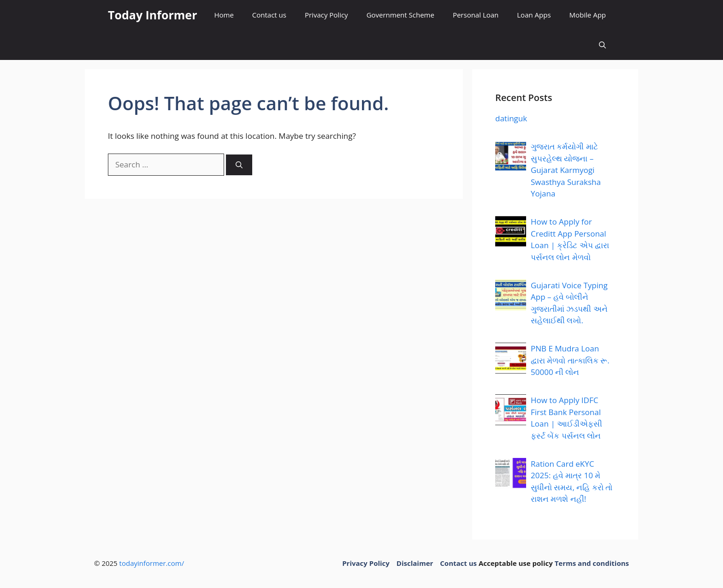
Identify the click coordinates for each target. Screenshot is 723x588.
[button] (602, 45)
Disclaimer (415, 563)
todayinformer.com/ (152, 563)
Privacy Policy (326, 15)
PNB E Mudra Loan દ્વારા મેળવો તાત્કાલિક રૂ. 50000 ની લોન (570, 360)
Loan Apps (534, 15)
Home (224, 15)
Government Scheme (400, 15)
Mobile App (588, 15)
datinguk (511, 118)
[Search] (239, 165)
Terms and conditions (592, 563)
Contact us (269, 15)
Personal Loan (476, 15)
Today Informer (152, 15)
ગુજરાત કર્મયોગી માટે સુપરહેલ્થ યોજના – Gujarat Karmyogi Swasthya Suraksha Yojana (566, 170)
